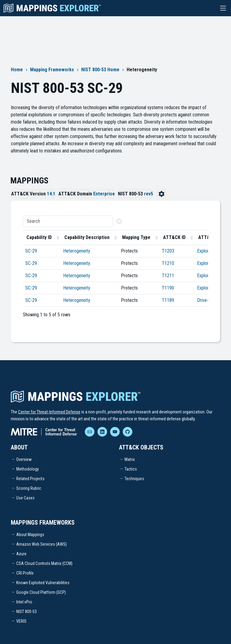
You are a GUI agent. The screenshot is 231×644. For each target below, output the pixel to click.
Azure (21, 554)
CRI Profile (25, 573)
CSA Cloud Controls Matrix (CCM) (44, 563)
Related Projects (30, 479)
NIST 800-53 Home (100, 70)
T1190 (168, 288)
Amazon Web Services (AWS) (42, 544)
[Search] (68, 221)
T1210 (168, 263)
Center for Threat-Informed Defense (49, 412)
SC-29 (31, 251)
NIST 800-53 (26, 612)
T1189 (168, 300)
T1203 (168, 251)
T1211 (168, 276)
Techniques (134, 479)
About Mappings (30, 535)
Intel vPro (24, 602)
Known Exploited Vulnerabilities (43, 583)
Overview (24, 459)
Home (17, 70)
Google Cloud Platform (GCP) (41, 592)
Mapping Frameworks (52, 70)
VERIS (21, 621)
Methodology (28, 469)
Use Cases (25, 498)
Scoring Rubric (29, 488)
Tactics (131, 469)
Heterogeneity (77, 251)
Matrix (130, 459)
